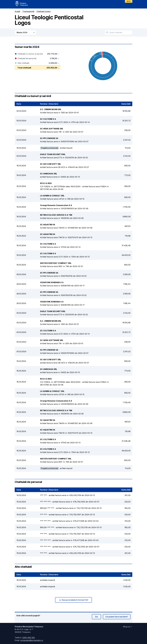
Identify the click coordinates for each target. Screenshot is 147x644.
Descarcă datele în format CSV (74, 600)
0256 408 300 (29, 638)
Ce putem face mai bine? (117, 617)
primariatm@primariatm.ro (32, 640)
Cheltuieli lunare (44, 11)
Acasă (17, 11)
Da (96, 617)
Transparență (28, 11)
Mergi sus (128, 627)
